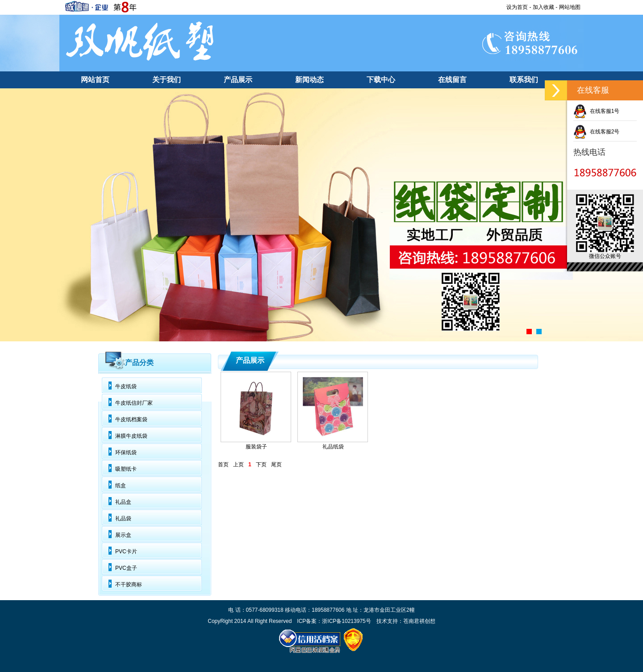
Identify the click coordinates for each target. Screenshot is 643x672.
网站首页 (95, 80)
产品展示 (238, 80)
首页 (223, 465)
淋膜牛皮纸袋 (131, 436)
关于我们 (167, 80)
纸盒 (121, 485)
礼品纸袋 (333, 447)
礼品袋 (123, 519)
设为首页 (517, 7)
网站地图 (570, 7)
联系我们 (524, 80)
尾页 (276, 465)
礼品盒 (123, 502)
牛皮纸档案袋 (131, 419)
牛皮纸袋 (126, 386)
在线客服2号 (596, 132)
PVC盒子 (126, 568)
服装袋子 (256, 447)
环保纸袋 (126, 452)
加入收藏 (543, 7)
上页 (238, 465)
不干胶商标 (129, 585)
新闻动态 (309, 80)
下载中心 (381, 80)
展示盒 (123, 535)
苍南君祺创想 (419, 621)
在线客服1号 (596, 111)
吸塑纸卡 (126, 469)
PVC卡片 (126, 552)
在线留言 (452, 80)
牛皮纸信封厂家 (134, 403)
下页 (261, 465)
